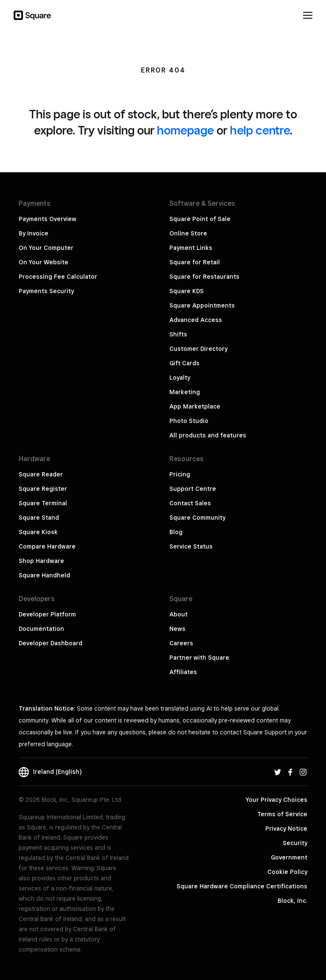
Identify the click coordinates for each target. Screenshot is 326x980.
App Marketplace (195, 406)
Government (289, 857)
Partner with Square (199, 658)
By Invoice (34, 233)
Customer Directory (198, 349)
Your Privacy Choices (277, 800)
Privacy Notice (286, 829)
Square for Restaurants (204, 277)
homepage (185, 130)
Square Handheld (44, 575)
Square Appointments (202, 305)
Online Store (188, 233)
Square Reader (41, 474)
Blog (176, 532)
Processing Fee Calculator (58, 277)
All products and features (208, 435)
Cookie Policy (287, 872)
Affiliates (183, 672)
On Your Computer (46, 248)
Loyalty (180, 378)
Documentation (41, 629)
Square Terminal (43, 503)
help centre (260, 130)
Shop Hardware (41, 561)
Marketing (185, 392)
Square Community (197, 518)
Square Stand (39, 518)
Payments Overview (48, 219)
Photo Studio (189, 421)
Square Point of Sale (200, 219)
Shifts (178, 334)
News (177, 629)
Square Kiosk (38, 532)
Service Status (191, 546)
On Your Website (44, 262)
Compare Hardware (47, 546)
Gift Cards (184, 363)
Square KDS (187, 291)
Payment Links (191, 248)
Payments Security (46, 291)
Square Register (43, 489)
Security (295, 843)
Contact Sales (190, 503)
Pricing (180, 474)
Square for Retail (195, 262)
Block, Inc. (292, 901)
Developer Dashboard (51, 643)
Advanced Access (196, 320)
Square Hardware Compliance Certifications (242, 886)
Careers (181, 643)
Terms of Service (282, 814)
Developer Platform (47, 614)
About (178, 614)
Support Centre (193, 489)
